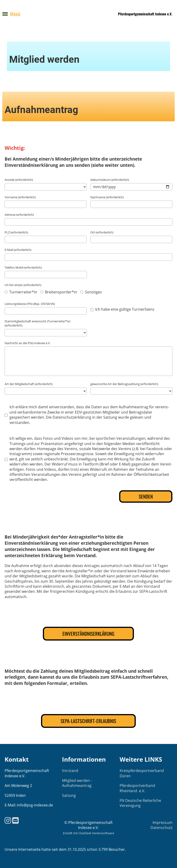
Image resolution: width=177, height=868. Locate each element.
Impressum (162, 823)
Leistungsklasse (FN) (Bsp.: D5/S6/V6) (30, 304)
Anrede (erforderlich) (19, 180)
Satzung (69, 795)
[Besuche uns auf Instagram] (8, 820)
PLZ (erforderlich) (16, 232)
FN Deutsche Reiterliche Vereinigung (140, 803)
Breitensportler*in (59, 292)
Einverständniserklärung (88, 634)
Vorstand (70, 771)
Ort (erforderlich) (102, 232)
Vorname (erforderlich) (20, 197)
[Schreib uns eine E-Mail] (15, 820)
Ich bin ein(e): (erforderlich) (23, 285)
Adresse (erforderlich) (19, 215)
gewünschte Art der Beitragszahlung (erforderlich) (124, 384)
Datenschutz (161, 828)
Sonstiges (91, 292)
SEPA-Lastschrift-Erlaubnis (88, 721)
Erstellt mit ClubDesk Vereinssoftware (88, 833)
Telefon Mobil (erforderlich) (23, 267)
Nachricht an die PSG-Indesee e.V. (28, 343)
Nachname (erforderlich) (107, 197)
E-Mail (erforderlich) (18, 250)
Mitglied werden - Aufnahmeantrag (77, 783)
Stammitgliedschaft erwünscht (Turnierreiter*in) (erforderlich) (37, 323)
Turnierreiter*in (21, 292)
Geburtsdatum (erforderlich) (110, 180)
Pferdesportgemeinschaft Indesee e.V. (145, 14)
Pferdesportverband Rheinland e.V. (137, 788)
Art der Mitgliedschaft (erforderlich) (29, 384)
